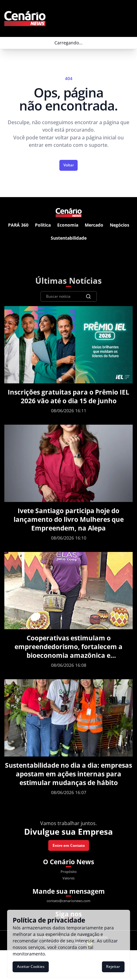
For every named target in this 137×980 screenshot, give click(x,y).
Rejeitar (113, 966)
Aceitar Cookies (31, 966)
